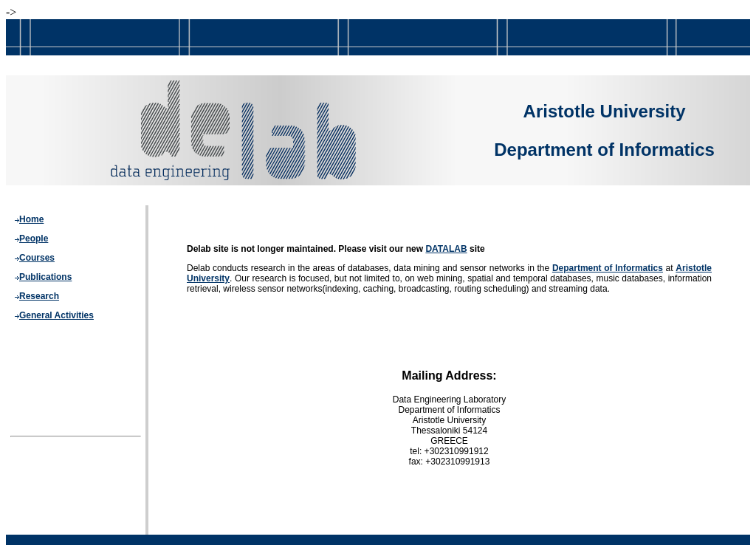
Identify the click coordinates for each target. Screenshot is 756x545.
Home (31, 219)
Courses (37, 258)
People (34, 239)
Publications (45, 277)
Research (39, 296)
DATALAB (446, 249)
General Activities (56, 315)
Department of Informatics (608, 268)
